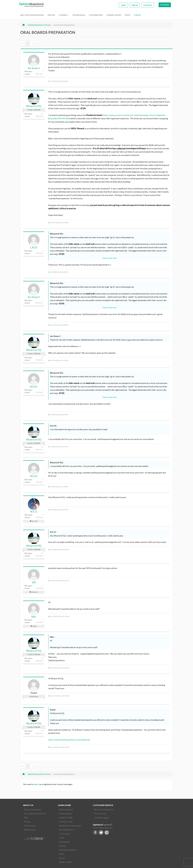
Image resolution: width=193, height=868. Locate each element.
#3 (49, 272)
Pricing (51, 15)
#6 (49, 415)
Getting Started (66, 809)
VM (34, 582)
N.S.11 (34, 512)
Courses (64, 15)
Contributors (96, 15)
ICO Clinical (64, 834)
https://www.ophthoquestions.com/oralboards (69, 740)
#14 (50, 696)
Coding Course (66, 822)
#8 (49, 487)
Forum (137, 15)
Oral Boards (64, 842)
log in (37, 784)
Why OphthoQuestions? (32, 15)
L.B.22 (34, 247)
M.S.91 (34, 387)
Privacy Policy (100, 813)
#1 (49, 81)
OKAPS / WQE (66, 818)
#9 (49, 510)
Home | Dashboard (32, 809)
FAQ (26, 818)
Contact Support (102, 818)
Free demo (165, 5)
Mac (34, 617)
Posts (127, 15)
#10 (50, 550)
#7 (49, 447)
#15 (50, 747)
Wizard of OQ (34, 106)
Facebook (95, 832)
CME (61, 838)
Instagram (107, 832)
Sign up (135, 5)
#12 (50, 616)
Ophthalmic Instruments (70, 826)
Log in (124, 5)
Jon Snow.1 (34, 68)
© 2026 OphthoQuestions (103, 828)
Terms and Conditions (104, 809)
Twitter (101, 832)
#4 (49, 325)
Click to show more (110, 258)
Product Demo (66, 813)
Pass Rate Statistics (68, 850)
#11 (50, 581)
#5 (49, 360)
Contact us (148, 5)
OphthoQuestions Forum (39, 25)
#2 (49, 223)
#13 (50, 668)
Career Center (114, 15)
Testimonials (79, 15)
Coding (62, 846)
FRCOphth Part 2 (67, 830)
